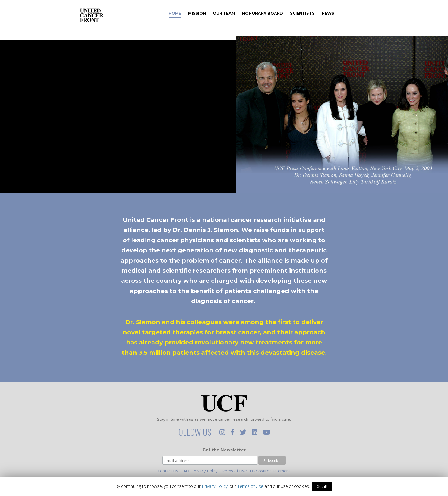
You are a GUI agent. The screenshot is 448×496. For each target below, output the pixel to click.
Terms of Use (234, 471)
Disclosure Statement (270, 471)
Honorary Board (270, 14)
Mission (204, 14)
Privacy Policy (205, 471)
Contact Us (168, 471)
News (335, 14)
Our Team (231, 14)
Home (182, 14)
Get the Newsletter (224, 450)
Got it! (322, 486)
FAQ (185, 471)
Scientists (310, 14)
